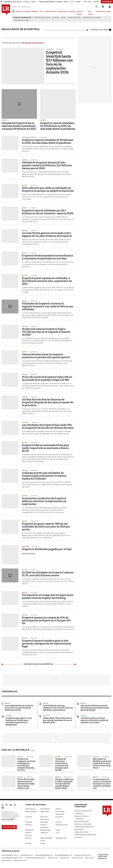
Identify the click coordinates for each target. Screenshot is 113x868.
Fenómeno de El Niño (21, 20)
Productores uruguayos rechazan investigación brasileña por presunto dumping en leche (26, 764)
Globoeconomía (62, 825)
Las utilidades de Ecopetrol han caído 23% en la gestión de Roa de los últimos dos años (48, 426)
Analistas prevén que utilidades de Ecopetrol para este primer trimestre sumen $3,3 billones (44, 476)
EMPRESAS (35, 11)
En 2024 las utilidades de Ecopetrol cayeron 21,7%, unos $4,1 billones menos (48, 574)
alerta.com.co (7, 860)
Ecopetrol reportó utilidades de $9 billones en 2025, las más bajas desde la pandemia (58, 126)
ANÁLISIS (72, 11)
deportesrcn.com (20, 860)
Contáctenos (79, 819)
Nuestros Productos (82, 816)
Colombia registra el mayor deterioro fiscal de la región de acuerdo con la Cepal (94, 720)
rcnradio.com (65, 858)
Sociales (28, 843)
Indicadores (29, 830)
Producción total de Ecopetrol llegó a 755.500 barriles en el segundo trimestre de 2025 (46, 332)
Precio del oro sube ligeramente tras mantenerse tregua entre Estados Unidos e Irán (26, 784)
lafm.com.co (90, 858)
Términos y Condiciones (83, 824)
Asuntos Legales (31, 811)
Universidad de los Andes (92, 18)
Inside (58, 830)
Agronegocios (30, 809)
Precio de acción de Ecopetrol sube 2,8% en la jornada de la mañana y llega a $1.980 (47, 378)
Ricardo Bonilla (29, 554)
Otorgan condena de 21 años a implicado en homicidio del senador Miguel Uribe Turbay (64, 784)
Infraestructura (46, 830)
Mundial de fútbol (74, 18)
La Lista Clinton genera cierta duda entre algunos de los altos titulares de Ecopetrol (47, 234)
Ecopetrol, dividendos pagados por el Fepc (47, 549)
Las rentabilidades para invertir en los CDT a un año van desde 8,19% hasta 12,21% (19, 708)
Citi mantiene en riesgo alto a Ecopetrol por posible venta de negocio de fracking (48, 596)
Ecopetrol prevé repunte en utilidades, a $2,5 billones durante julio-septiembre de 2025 (47, 281)
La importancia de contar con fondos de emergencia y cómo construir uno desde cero (102, 784)
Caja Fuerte (45, 811)
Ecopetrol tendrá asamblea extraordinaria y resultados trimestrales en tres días (47, 257)
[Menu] (14, 11)
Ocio (57, 833)
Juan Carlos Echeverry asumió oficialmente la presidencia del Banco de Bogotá (95, 708)
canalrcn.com (53, 858)
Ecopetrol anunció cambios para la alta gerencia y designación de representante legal (47, 644)
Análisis (58, 809)
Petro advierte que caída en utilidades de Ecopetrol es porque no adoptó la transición (48, 189)
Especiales (44, 822)
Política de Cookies (81, 832)
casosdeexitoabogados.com (12, 858)
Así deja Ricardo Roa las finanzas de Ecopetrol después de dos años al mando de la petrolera (48, 402)
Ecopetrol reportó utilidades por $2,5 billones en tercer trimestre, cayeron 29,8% (48, 212)
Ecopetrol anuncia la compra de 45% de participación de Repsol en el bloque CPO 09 (46, 620)
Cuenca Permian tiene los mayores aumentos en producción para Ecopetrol (46, 356)
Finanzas (28, 825)
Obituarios (44, 833)
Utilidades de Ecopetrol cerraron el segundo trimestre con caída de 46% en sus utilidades (48, 306)
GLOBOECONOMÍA (50, 11)
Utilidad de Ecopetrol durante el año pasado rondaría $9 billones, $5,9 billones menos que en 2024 (47, 165)
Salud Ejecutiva (61, 838)
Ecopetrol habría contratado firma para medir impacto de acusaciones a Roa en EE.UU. (46, 448)
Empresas (29, 822)
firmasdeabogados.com (64, 855)
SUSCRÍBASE (107, 2)
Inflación (56, 18)
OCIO (41, 11)
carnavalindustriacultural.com (35, 858)
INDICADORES (100, 11)
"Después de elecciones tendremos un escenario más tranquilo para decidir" (62, 764)
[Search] (96, 7)
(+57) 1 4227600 (8, 820)
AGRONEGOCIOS (63, 11)
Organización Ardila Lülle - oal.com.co (103, 857)
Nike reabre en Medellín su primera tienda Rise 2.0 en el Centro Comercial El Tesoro (102, 763)
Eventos (58, 822)
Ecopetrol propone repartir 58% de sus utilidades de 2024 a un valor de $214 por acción (46, 527)
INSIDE (108, 11)
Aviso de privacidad (81, 821)
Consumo (29, 817)
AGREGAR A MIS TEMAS (101, 30)
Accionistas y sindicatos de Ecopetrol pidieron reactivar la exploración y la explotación (44, 501)
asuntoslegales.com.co (10, 855)
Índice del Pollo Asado (42, 18)
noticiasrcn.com (77, 858)
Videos (43, 843)
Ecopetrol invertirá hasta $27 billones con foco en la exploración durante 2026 (59, 62)
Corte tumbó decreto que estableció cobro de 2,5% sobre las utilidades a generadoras (58, 708)
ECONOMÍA (27, 11)
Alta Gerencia (45, 809)
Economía (59, 817)
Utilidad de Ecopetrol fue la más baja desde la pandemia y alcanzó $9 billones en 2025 (19, 126)
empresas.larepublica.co (44, 855)
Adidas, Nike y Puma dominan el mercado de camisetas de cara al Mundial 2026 (57, 720)
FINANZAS (19, 11)
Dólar (63, 18)
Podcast (28, 838)
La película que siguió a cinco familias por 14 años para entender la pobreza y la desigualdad (19, 721)
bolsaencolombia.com (83, 855)
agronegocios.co (27, 855)
